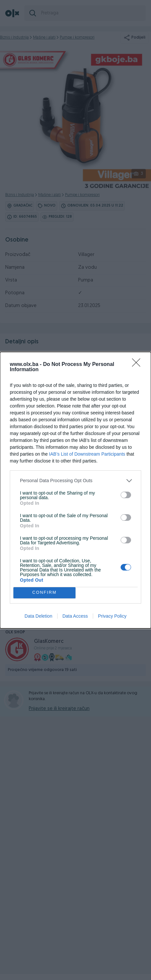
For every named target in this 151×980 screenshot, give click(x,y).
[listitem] (75, 481)
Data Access (75, 616)
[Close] (138, 365)
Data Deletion (38, 616)
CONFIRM (45, 593)
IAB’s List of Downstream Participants (87, 454)
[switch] (126, 495)
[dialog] (75, 490)
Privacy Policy (112, 616)
